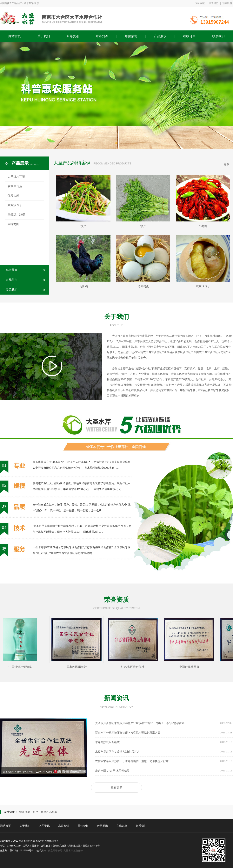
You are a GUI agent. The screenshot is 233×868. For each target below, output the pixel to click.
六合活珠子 (15, 205)
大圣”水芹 (171, 385)
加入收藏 (200, 3)
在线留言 (12, 280)
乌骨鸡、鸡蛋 (16, 215)
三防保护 (78, 851)
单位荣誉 (131, 36)
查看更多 (116, 787)
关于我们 (214, 3)
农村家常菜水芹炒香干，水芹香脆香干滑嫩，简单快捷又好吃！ (164, 761)
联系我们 (227, 3)
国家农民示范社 (78, 667)
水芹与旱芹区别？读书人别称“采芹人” (164, 752)
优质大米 (13, 196)
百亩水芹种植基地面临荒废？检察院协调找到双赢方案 (164, 733)
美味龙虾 (13, 224)
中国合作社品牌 (190, 667)
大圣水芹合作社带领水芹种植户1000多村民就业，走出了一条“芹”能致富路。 (42, 772)
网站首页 (15, 36)
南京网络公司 (55, 851)
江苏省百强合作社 (134, 667)
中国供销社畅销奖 (21, 667)
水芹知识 (102, 36)
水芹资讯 (73, 36)
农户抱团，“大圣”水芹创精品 (164, 771)
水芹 (36, 812)
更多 (226, 164)
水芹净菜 (25, 812)
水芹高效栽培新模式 (164, 742)
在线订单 (189, 36)
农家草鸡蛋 (15, 186)
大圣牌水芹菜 (16, 177)
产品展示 (160, 36)
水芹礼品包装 (49, 812)
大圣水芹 (117, 336)
